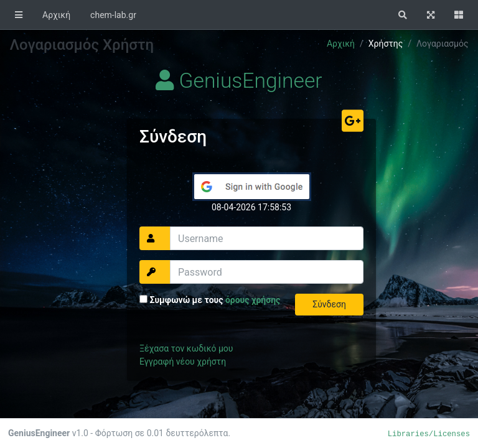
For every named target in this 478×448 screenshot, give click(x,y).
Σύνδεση (329, 304)
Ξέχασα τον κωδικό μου (186, 348)
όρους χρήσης (253, 300)
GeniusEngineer (239, 81)
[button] (403, 15)
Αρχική (56, 15)
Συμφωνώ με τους (210, 300)
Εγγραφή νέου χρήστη (183, 362)
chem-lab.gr (113, 15)
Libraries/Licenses (429, 434)
